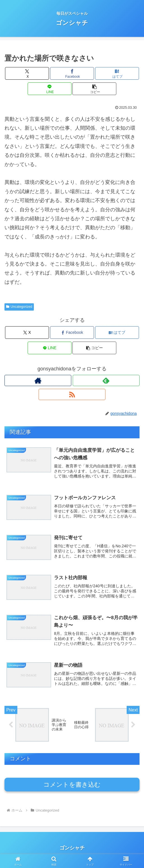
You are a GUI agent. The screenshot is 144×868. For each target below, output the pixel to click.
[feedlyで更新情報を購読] (106, 380)
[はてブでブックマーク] (117, 73)
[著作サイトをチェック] (38, 380)
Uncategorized (19, 307)
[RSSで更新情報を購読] (72, 394)
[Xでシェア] (27, 73)
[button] (94, 89)
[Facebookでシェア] (72, 73)
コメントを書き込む (72, 788)
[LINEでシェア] (50, 89)
